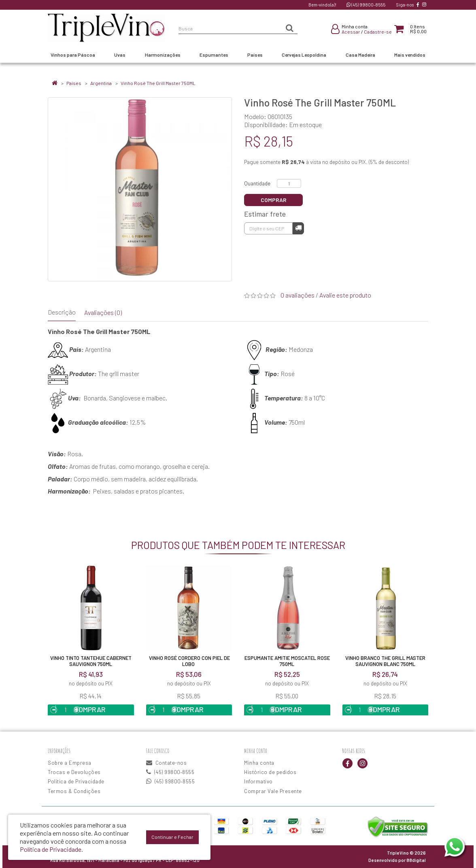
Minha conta (259, 763)
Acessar (351, 32)
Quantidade (257, 183)
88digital (416, 860)
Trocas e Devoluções (74, 772)
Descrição (62, 312)
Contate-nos (167, 763)
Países (74, 83)
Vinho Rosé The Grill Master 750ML (158, 83)
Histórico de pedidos (270, 772)
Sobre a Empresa (70, 763)
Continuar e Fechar (172, 837)
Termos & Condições (74, 791)
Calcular (298, 228)
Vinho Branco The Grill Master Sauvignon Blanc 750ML (385, 661)
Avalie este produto (345, 295)
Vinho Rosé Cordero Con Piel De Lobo (189, 661)
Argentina (101, 83)
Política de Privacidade (76, 781)
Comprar (274, 200)
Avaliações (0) (103, 312)
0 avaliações (297, 295)
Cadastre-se (378, 32)
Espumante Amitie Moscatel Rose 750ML (287, 661)
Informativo (258, 781)
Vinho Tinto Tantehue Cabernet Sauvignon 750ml (91, 661)
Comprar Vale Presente (273, 791)
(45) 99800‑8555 (366, 5)
